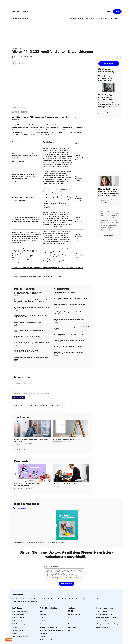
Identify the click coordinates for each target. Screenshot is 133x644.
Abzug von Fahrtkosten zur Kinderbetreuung (29, 329)
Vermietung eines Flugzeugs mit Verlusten (67, 345)
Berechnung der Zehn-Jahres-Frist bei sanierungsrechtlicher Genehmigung (27, 350)
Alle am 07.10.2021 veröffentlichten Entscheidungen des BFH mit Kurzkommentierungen (47, 267)
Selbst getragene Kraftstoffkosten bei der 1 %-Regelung (29, 322)
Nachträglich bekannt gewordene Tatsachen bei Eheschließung (69, 311)
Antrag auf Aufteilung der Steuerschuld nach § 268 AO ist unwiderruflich (32, 307)
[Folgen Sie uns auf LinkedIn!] (69, 610)
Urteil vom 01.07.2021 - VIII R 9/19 (79, 156)
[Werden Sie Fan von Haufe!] (72, 610)
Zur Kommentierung (19, 160)
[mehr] (118, 18)
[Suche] (108, 11)
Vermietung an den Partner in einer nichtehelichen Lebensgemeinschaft (30, 315)
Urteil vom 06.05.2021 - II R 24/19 (79, 177)
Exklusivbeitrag (21, 421)
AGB (105, 214)
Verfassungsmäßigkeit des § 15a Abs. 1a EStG (69, 333)
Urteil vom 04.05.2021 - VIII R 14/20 (79, 236)
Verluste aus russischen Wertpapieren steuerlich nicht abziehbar (71, 326)
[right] (88, 448)
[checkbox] (13, 392)
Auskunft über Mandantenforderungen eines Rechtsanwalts (68, 352)
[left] (85, 448)
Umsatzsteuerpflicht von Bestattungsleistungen (69, 339)
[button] (117, 11)
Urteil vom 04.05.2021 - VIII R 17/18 (79, 254)
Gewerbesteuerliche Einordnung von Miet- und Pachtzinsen (69, 319)
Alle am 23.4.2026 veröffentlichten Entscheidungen (71, 297)
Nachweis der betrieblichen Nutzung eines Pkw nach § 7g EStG (32, 357)
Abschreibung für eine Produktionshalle (27, 335)
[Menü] (26, 11)
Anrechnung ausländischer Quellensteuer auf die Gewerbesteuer (70, 304)
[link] (14, 18)
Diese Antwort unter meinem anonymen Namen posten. (32, 392)
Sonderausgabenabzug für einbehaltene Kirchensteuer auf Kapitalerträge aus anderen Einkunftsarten (32, 299)
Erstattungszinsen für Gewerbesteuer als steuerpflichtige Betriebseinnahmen (28, 292)
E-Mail (46, 562)
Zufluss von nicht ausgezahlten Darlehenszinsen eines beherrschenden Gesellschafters (32, 342)
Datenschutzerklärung (108, 217)
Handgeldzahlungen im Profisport (65, 291)
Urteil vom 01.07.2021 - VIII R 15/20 (79, 218)
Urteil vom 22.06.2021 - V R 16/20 (79, 198)
